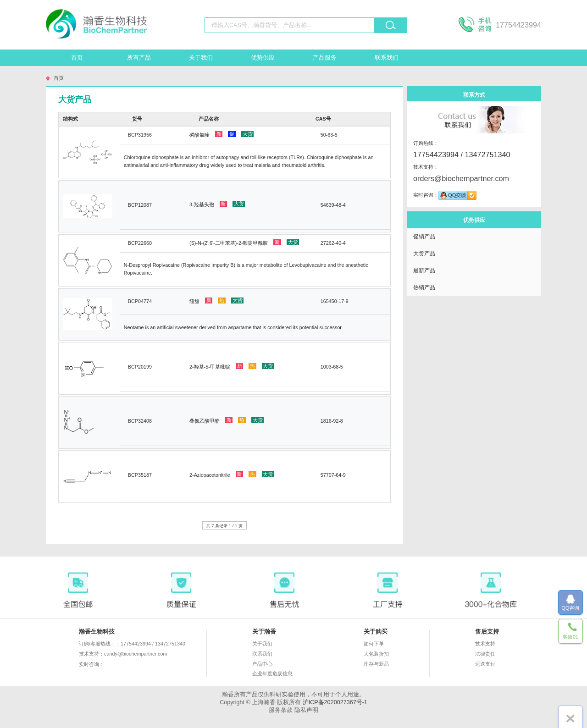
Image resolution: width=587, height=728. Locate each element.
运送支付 (485, 664)
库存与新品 (376, 664)
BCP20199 (140, 367)
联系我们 (387, 58)
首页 (77, 58)
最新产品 (424, 270)
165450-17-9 (335, 301)
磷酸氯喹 (222, 134)
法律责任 (485, 654)
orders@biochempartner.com (461, 178)
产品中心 (262, 664)
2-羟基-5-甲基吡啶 (232, 366)
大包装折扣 (376, 654)
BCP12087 (140, 205)
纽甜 (216, 301)
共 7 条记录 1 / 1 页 (224, 526)
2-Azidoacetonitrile (232, 474)
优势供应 (263, 58)
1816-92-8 (332, 421)
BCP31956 (140, 135)
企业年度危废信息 (272, 673)
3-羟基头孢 (217, 204)
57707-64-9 (333, 475)
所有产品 (139, 58)
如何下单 (374, 644)
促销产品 (424, 236)
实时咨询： (118, 665)
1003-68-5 (332, 367)
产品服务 (325, 58)
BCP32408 (140, 421)
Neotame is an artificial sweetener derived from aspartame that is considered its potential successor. (233, 327)
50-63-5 (329, 135)
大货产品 (424, 253)
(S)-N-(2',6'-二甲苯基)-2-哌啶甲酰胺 (244, 243)
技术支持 (485, 644)
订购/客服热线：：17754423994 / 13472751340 (132, 644)
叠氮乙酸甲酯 (227, 420)
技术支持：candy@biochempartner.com (123, 654)
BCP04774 (140, 301)
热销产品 (424, 287)
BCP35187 (140, 475)
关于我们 (201, 58)
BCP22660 (140, 243)
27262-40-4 (333, 243)
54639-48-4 (333, 205)
